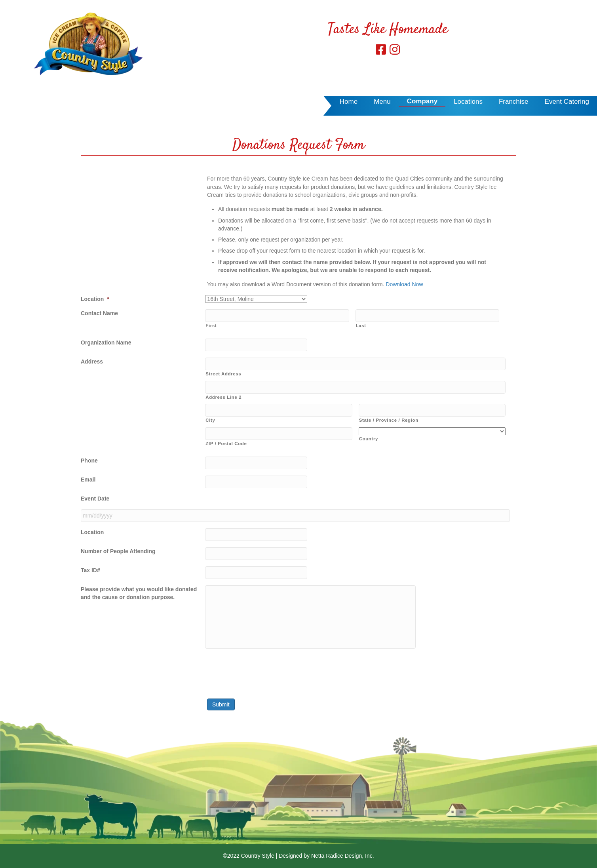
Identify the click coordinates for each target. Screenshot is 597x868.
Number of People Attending (118, 551)
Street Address (223, 374)
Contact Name (99, 313)
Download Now (404, 284)
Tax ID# (90, 570)
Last (361, 325)
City (210, 420)
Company (422, 101)
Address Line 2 (223, 397)
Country (369, 439)
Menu (382, 102)
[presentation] (265, 670)
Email (88, 480)
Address (92, 362)
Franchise (514, 102)
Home (349, 102)
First (211, 325)
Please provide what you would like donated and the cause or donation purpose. (139, 593)
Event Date (95, 499)
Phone (89, 461)
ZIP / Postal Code (226, 444)
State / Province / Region (389, 420)
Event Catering (567, 102)
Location (95, 299)
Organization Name (106, 343)
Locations (468, 102)
